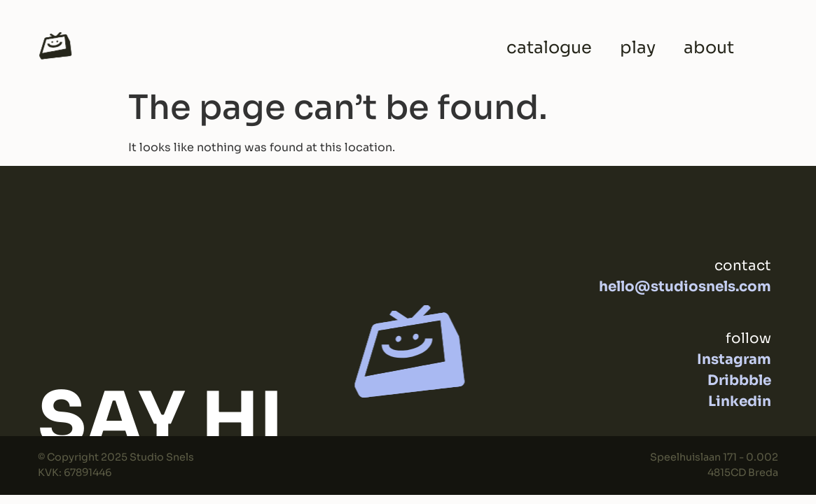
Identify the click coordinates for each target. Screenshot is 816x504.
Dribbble (739, 380)
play (638, 48)
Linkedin (740, 401)
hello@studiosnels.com (685, 287)
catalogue (549, 48)
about (709, 48)
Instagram (734, 359)
